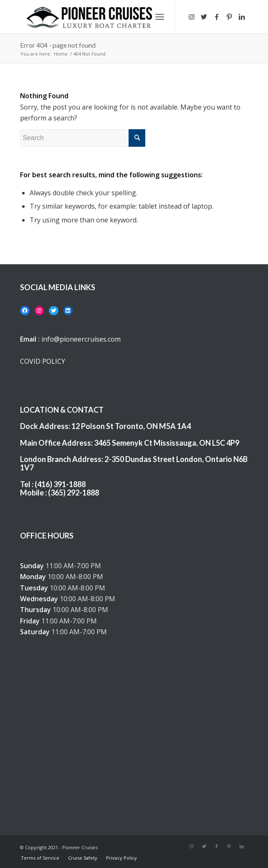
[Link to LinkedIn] (242, 17)
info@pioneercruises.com (81, 339)
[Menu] (160, 17)
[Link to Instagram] (192, 17)
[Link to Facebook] (217, 17)
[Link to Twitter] (204, 17)
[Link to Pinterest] (229, 17)
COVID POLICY (43, 361)
